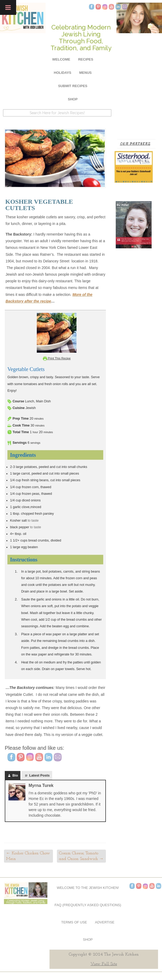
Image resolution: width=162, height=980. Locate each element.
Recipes (86, 59)
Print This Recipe (57, 358)
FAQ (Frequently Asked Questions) (88, 905)
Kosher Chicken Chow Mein (28, 856)
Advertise (105, 922)
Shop (73, 99)
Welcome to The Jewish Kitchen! (88, 888)
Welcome (61, 59)
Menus (85, 73)
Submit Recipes (73, 86)
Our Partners (135, 144)
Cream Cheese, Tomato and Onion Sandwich (81, 856)
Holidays (62, 73)
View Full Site (104, 964)
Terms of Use (74, 922)
